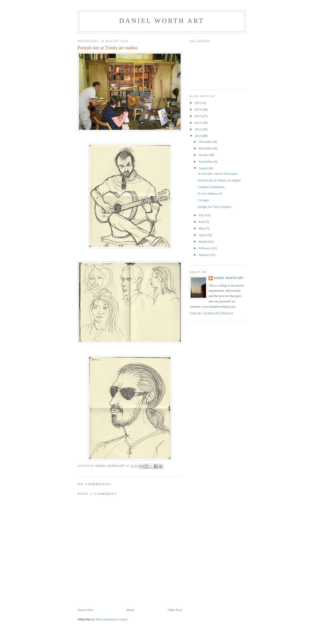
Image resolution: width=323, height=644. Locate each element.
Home (130, 610)
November (206, 148)
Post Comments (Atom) (112, 619)
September (206, 161)
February (205, 248)
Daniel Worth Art (162, 21)
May (202, 228)
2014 (198, 109)
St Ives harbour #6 (210, 193)
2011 (198, 129)
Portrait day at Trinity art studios (219, 180)
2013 (198, 116)
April (203, 235)
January (204, 255)
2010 (198, 136)
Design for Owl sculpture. (215, 207)
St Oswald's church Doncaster (217, 174)
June (202, 222)
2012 (198, 123)
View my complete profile (211, 314)
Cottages (203, 200)
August (204, 168)
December (206, 142)
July (202, 215)
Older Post (175, 610)
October (204, 155)
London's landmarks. (211, 187)
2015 (198, 103)
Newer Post (85, 610)
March (203, 241)
